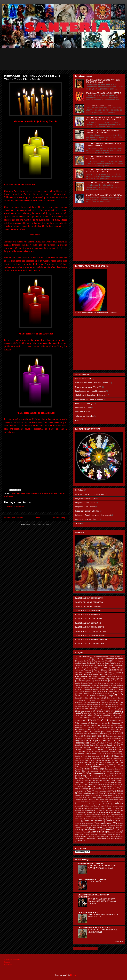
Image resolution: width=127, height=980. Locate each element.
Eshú (85, 696)
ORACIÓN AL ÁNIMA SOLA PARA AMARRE (103, 93)
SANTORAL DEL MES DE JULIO (88, 623)
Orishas (101, 765)
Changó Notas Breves (113, 677)
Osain (77, 767)
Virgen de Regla (97, 832)
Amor (107, 665)
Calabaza (110, 672)
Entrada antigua (60, 518)
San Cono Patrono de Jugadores (98, 778)
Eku (87, 694)
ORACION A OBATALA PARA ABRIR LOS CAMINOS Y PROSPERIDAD (102, 132)
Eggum (80, 694)
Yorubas (101, 838)
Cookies (7, 962)
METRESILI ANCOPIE (103, 711)
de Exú (78, 523)
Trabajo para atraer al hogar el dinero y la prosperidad (103, 806)
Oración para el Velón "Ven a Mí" (88, 387)
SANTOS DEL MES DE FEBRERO (89, 602)
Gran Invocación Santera (115, 698)
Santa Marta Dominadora (87, 793)
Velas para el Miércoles (84, 416)
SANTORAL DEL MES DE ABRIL (88, 610)
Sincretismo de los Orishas (91, 795)
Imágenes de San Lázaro (85, 503)
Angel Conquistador (84, 668)
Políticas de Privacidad (12, 959)
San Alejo (105, 776)
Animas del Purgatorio (83, 670)
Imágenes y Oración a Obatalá (87, 511)
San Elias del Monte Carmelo (99, 780)
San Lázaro (91, 787)
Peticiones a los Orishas (112, 769)
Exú (109, 696)
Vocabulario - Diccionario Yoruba (110, 834)
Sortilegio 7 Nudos (109, 795)
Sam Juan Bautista (93, 776)
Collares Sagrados (85, 681)
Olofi (114, 715)
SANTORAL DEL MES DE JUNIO (88, 619)
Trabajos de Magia (103, 823)
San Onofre (97, 789)
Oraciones (93, 720)
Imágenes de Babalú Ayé (85, 498)
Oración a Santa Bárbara (93, 749)
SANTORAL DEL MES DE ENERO (89, 598)
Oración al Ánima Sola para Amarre (88, 756)
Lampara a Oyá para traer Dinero (105, 707)
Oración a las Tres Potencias (97, 752)
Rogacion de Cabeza (116, 774)
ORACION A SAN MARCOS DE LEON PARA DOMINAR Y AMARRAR (104, 145)
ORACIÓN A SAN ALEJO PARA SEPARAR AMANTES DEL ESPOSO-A (103, 171)
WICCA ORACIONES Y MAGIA (90, 864)
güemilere (79, 841)
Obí (83, 715)
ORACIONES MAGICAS (88, 912)
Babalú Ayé (115, 670)
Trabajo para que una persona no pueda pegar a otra (92, 815)
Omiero (120, 715)
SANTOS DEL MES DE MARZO (88, 606)
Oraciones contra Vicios (98, 730)
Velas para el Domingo (84, 404)
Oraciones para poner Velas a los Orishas (92, 383)
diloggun (118, 838)
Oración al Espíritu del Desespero (110, 754)
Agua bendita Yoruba (84, 661)
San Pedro (108, 789)
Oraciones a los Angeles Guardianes (105, 723)
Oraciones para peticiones (97, 741)
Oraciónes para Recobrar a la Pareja (98, 763)
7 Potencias (108, 659)
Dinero (87, 689)
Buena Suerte (97, 672)
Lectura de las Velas (83, 379)
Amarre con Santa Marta (105, 663)
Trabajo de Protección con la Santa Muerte (97, 802)
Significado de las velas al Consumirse (90, 391)
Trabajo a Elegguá (96, 797)
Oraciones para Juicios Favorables (106, 732)
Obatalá (117, 713)
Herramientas (115, 700)
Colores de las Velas (17, 493)
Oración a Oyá (113, 745)
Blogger (73, 975)
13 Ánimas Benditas (82, 657)
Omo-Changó (83, 718)
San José (118, 782)
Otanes (95, 767)
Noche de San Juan (90, 713)
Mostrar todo (119, 942)
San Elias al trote (81, 780)
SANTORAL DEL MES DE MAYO (88, 615)
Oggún (106, 715)
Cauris (101, 674)
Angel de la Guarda (101, 668)
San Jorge (108, 782)
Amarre (110, 661)
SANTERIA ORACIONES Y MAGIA (92, 879)
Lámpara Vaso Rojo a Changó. (109, 709)
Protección (80, 773)
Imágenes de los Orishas (85, 507)
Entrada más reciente (13, 518)
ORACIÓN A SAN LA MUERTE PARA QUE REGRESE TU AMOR (103, 81)
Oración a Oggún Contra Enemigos (89, 745)
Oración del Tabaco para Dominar (88, 760)
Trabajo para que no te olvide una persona (104, 812)
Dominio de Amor (116, 689)
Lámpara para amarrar (84, 711)
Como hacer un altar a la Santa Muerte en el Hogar (100, 685)
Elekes (78, 696)
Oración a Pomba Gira (83, 747)
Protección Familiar (98, 773)
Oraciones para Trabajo (93, 736)
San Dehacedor (116, 778)
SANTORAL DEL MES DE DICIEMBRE (91, 644)
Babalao (105, 670)
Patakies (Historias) (91, 769)
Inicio (38, 518)
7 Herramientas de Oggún (83, 659)
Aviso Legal (8, 965)
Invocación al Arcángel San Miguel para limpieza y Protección (98, 705)
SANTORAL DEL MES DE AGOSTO (90, 627)
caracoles (110, 838)
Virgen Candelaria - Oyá (109, 830)
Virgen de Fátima (81, 832)
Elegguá (116, 694)
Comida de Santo (101, 681)
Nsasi (110, 713)
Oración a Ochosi (114, 743)
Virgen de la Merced (114, 832)
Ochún (90, 715)
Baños (77, 672)
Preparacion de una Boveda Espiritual (105, 771)
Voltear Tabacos (95, 836)
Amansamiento (99, 661)
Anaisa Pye (119, 666)
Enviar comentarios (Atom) (41, 524)
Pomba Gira (80, 771)
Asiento (97, 670)
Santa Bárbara (117, 791)
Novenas (102, 713)
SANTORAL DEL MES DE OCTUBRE (90, 635)
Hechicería (103, 700)
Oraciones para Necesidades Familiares (91, 734)
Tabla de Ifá (83, 797)
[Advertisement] (65, 64)
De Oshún (79, 490)
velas (28, 493)
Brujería (86, 672)
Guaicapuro (82, 700)
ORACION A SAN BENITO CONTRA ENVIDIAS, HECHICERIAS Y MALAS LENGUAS (102, 901)
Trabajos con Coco (113, 821)
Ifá (85, 702)
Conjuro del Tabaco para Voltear (100, 687)
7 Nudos (97, 659)
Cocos (121, 679)
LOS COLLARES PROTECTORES (100, 105)
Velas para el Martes (83, 412)
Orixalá (111, 765)
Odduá (99, 715)
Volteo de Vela (108, 836)
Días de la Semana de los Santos (90, 692)
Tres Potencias (89, 830)
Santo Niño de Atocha (107, 793)
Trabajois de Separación (93, 821)
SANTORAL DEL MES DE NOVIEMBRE (91, 640)
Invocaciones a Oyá (116, 702)
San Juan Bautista (82, 785)
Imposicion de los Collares (98, 702)
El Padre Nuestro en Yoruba (100, 694)
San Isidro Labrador (94, 782)
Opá (92, 718)
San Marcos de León (109, 787)
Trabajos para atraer (93, 828)
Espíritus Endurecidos (97, 696)
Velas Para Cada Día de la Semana (44, 493)
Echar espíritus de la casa (113, 692)
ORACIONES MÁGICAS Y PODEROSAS (94, 928)
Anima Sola (116, 668)
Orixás (118, 765)
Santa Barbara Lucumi (102, 791)
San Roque (88, 791)
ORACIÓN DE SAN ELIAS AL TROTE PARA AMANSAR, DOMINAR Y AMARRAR (103, 119)
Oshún (85, 767)
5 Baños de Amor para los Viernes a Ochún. (107, 657)
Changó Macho (97, 677)
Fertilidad (85, 698)
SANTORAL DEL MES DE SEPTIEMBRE (92, 631)
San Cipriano (80, 778)
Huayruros (78, 702)
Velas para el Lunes (83, 408)
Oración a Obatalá (97, 743)
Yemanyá (90, 838)
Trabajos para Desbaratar (99, 826)
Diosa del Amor (100, 689)
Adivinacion (119, 659)
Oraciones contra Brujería (86, 725)
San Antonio (116, 776)
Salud (80, 776)
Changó (109, 674)
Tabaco (120, 795)
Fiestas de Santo (97, 698)
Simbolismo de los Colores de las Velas (91, 395)
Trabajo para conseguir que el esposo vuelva (95, 808)
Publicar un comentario (16, 507)
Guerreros (92, 700)
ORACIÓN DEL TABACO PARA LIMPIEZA (102, 183)
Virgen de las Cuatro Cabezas (85, 834)
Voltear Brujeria (81, 836)
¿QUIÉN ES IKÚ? (94, 881)
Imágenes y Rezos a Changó (87, 519)
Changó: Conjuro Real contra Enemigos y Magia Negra (95, 679)
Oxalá (103, 767)
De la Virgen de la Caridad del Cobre (90, 494)
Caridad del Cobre (89, 674)
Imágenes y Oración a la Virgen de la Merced (93, 515)
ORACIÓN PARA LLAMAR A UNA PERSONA (104, 195)
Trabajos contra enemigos (84, 823)
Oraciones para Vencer (115, 736)
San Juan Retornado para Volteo (102, 785)
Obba (77, 715)
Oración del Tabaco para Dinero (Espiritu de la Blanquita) (103, 758)
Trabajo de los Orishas (103, 804)
